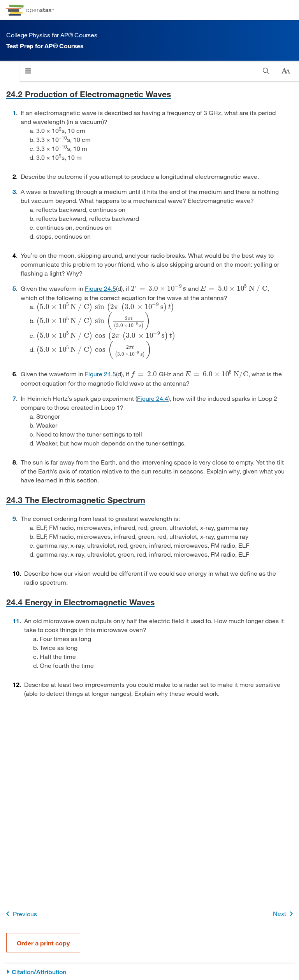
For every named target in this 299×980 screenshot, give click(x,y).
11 (16, 621)
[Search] (266, 71)
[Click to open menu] (28, 71)
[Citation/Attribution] (149, 972)
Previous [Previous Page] (20, 914)
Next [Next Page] (284, 914)
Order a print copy (43, 943)
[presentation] (159, 288)
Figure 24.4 (153, 398)
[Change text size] (286, 71)
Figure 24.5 (100, 288)
